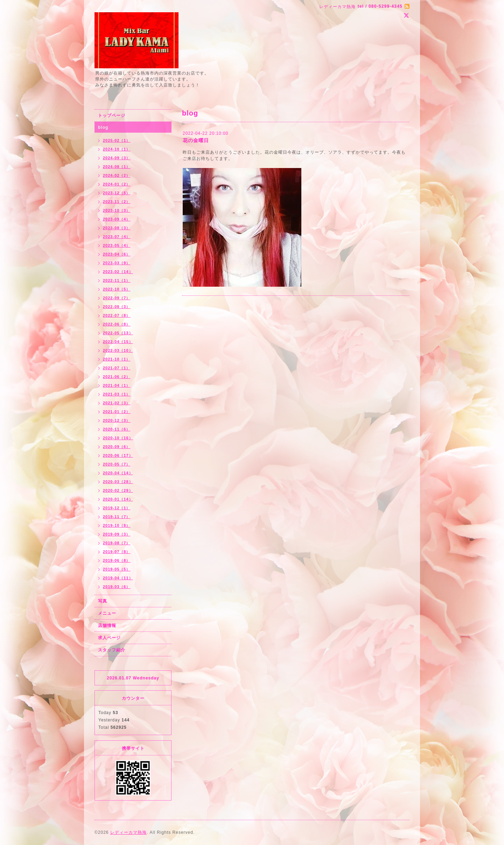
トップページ (112, 116)
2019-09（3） (117, 534)
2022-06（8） (117, 324)
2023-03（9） (117, 263)
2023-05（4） (117, 245)
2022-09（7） (117, 298)
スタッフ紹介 (112, 650)
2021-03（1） (117, 394)
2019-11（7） (117, 517)
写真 (103, 601)
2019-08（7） (117, 543)
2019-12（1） (117, 508)
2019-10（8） (117, 525)
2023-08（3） (117, 228)
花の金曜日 (196, 140)
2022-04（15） (118, 342)
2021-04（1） (117, 385)
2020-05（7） (117, 464)
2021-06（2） (117, 377)
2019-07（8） (117, 552)
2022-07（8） (117, 315)
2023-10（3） (117, 210)
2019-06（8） (117, 560)
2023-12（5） (117, 193)
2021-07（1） (117, 368)
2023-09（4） (117, 219)
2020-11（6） (117, 429)
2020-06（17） (118, 455)
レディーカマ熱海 (128, 832)
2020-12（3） (117, 420)
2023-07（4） (117, 237)
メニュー (107, 613)
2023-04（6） (117, 254)
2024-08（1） (117, 167)
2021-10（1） (117, 359)
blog (103, 127)
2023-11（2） (117, 202)
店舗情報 (107, 626)
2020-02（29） (118, 490)
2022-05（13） (118, 333)
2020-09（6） (117, 447)
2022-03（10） (118, 350)
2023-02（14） (118, 272)
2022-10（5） (117, 289)
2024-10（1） (117, 149)
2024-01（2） (117, 184)
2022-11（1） (117, 280)
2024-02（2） (117, 175)
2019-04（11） (118, 578)
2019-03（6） (117, 587)
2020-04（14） (118, 473)
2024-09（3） (117, 158)
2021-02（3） (117, 403)
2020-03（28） (118, 482)
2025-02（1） (117, 140)
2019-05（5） (117, 569)
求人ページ (109, 638)
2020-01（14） (118, 499)
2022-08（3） (117, 307)
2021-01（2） (117, 412)
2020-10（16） (118, 438)
